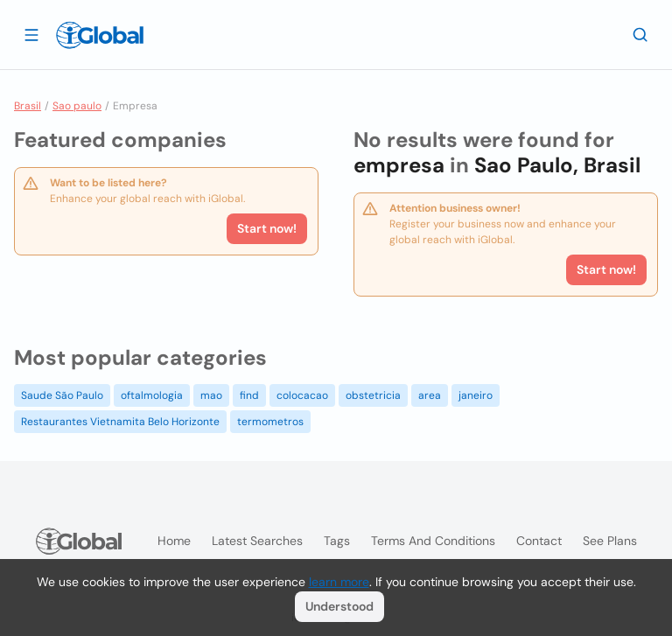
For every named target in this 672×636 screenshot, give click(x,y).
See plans (610, 541)
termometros (270, 422)
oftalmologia (152, 395)
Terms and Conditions (433, 541)
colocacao (302, 395)
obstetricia (373, 395)
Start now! (267, 228)
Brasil (28, 106)
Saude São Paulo (62, 395)
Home (174, 541)
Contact (539, 541)
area (430, 395)
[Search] (640, 34)
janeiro (476, 395)
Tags (337, 541)
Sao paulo (77, 106)
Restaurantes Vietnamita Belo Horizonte (120, 422)
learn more (339, 582)
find (249, 395)
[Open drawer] (31, 34)
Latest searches (257, 541)
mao (211, 395)
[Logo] (100, 35)
